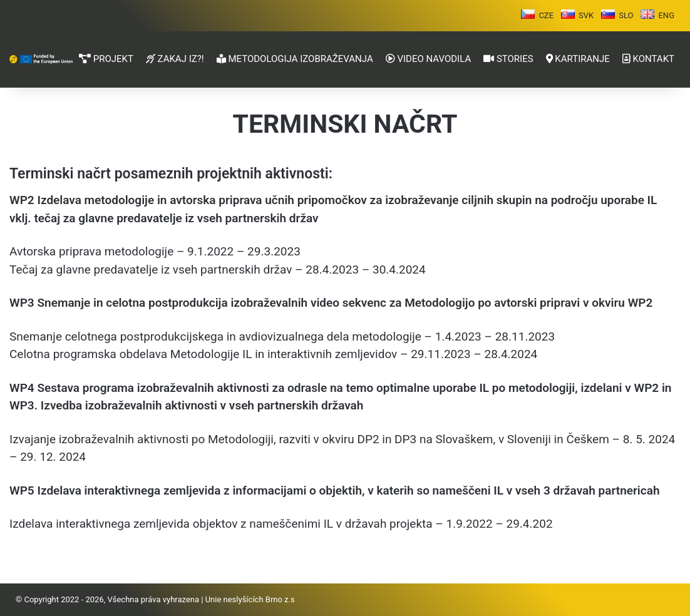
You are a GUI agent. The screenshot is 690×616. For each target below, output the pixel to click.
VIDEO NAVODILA (428, 59)
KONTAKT (648, 59)
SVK (586, 15)
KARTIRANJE (578, 59)
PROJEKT (106, 59)
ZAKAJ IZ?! (175, 59)
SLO (626, 15)
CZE (546, 15)
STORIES (508, 59)
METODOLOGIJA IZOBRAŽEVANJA (295, 59)
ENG (666, 15)
